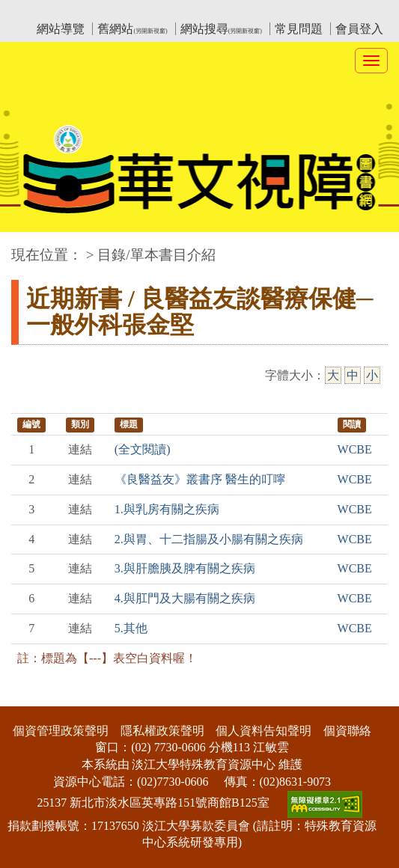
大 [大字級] (333, 375)
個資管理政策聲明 (61, 731)
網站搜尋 (221, 29)
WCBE (355, 449)
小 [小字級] (372, 375)
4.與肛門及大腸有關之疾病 (185, 598)
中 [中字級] (353, 375)
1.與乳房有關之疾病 (167, 509)
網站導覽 (61, 29)
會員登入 (359, 29)
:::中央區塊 (29, 247)
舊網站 (132, 29)
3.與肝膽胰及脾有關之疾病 (185, 568)
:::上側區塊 (40, 12)
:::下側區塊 (29, 696)
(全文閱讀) (143, 449)
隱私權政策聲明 (162, 731)
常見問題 (299, 29)
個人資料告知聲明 (264, 731)
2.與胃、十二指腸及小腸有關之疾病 (209, 539)
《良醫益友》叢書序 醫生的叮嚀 (200, 479)
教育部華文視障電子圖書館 (144, 12)
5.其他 (131, 628)
